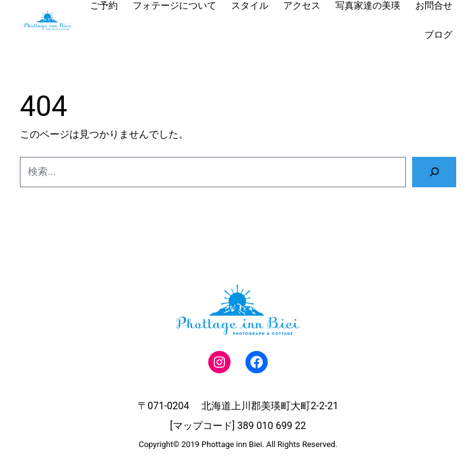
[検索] (434, 172)
